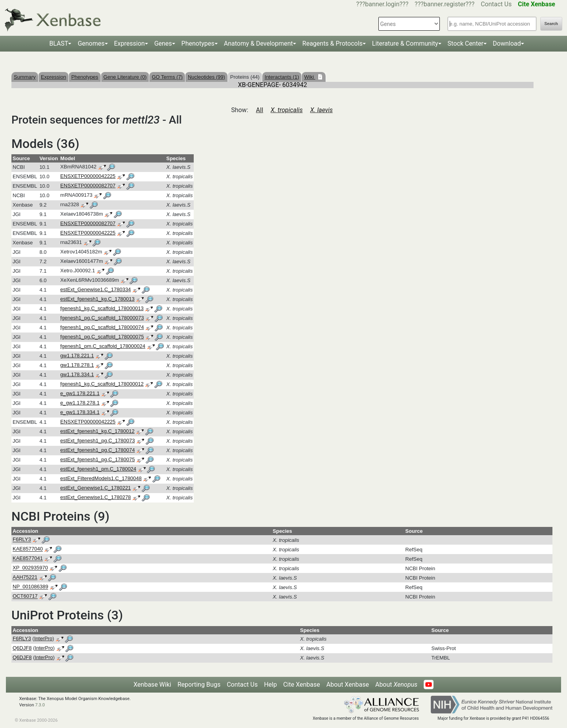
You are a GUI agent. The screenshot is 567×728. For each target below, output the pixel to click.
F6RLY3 (22, 540)
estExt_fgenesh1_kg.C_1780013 (97, 299)
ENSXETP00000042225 (88, 176)
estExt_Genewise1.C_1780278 (95, 497)
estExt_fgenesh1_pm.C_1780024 (98, 469)
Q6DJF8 (22, 648)
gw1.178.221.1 (77, 356)
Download (507, 43)
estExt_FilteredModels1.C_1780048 (101, 478)
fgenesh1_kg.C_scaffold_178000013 (102, 308)
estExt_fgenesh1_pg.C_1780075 (97, 459)
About (396, 685)
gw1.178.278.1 (77, 365)
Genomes (91, 43)
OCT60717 (25, 596)
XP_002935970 (30, 568)
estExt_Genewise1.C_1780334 (95, 289)
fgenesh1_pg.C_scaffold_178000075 (102, 337)
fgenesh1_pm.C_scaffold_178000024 (103, 346)
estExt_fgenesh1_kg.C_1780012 (97, 431)
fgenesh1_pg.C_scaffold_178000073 (102, 318)
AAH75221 (25, 577)
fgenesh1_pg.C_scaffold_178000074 (102, 327)
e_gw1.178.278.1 (80, 403)
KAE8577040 (28, 549)
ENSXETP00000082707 (88, 186)
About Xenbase (348, 685)
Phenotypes (198, 43)
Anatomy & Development (258, 43)
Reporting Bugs (199, 685)
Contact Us (496, 4)
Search (551, 24)
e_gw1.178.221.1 (80, 393)
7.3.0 (40, 705)
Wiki (309, 77)
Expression (130, 43)
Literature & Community (405, 43)
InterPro (43, 638)
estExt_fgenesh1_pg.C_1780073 (97, 441)
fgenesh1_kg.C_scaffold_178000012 (102, 384)
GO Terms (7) (167, 77)
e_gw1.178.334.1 (80, 412)
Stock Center (466, 43)
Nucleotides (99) (207, 77)
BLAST (59, 43)
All (259, 110)
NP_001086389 (30, 587)
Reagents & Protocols (333, 43)
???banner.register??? (445, 4)
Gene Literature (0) (125, 77)
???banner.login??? (383, 4)
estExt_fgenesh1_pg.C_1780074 (97, 450)
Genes (163, 43)
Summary (25, 77)
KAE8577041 (28, 559)
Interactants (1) (282, 77)
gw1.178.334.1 (77, 374)
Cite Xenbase (302, 685)
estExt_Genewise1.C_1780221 (95, 488)
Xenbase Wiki (152, 685)
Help (270, 685)
